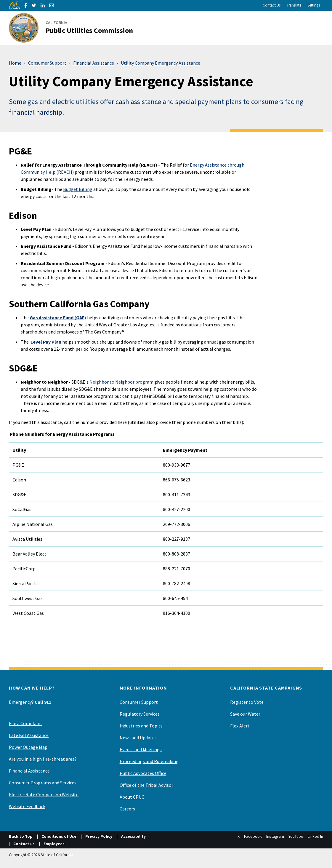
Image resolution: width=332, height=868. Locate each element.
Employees (54, 844)
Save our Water (245, 714)
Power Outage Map (28, 747)
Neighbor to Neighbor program (121, 382)
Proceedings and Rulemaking (149, 761)
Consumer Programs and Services (43, 783)
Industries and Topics (141, 726)
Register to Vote (247, 702)
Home (15, 63)
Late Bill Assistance (29, 735)
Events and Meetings (141, 749)
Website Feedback (27, 806)
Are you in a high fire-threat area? (43, 759)
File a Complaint (26, 723)
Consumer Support (47, 63)
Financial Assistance (94, 63)
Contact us (24, 844)
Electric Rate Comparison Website (44, 794)
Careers (127, 809)
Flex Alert (240, 726)
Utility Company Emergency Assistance (161, 63)
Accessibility (133, 836)
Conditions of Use (59, 836)
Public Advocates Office (143, 773)
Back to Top (21, 836)
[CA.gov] (15, 5)
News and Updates (138, 738)
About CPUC (132, 797)
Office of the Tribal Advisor (146, 785)
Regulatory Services (140, 714)
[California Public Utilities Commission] (74, 28)
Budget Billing (78, 189)
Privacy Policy (99, 836)
